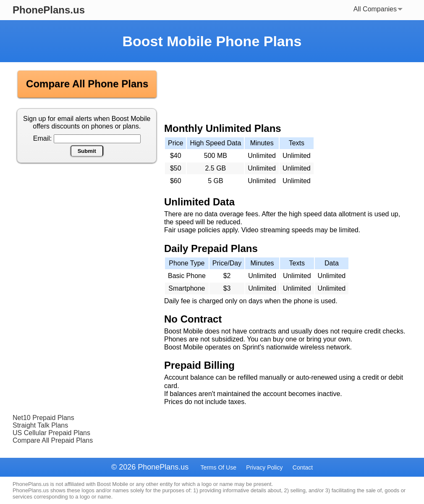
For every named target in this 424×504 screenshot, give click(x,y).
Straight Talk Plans (40, 425)
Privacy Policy (264, 467)
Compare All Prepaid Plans (53, 440)
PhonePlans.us (49, 10)
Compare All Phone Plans (87, 84)
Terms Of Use (218, 467)
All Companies (378, 9)
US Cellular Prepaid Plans (51, 433)
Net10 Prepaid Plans (43, 418)
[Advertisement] (87, 232)
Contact (303, 467)
